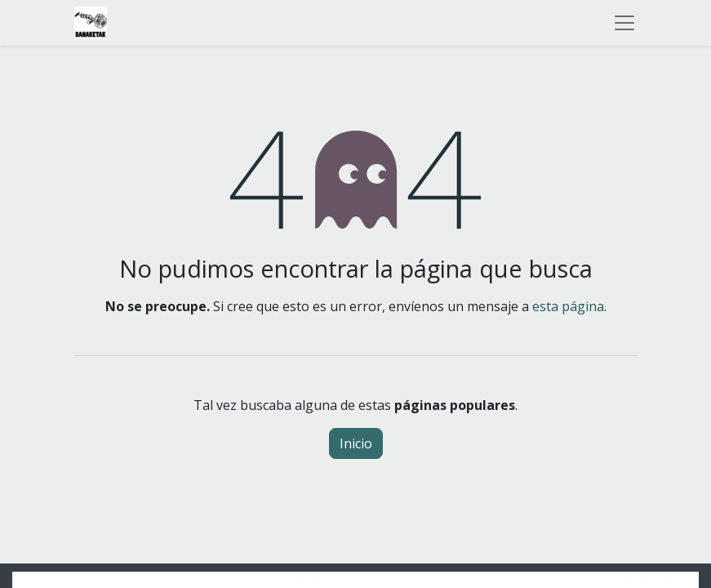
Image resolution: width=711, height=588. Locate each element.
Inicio (356, 443)
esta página (568, 306)
